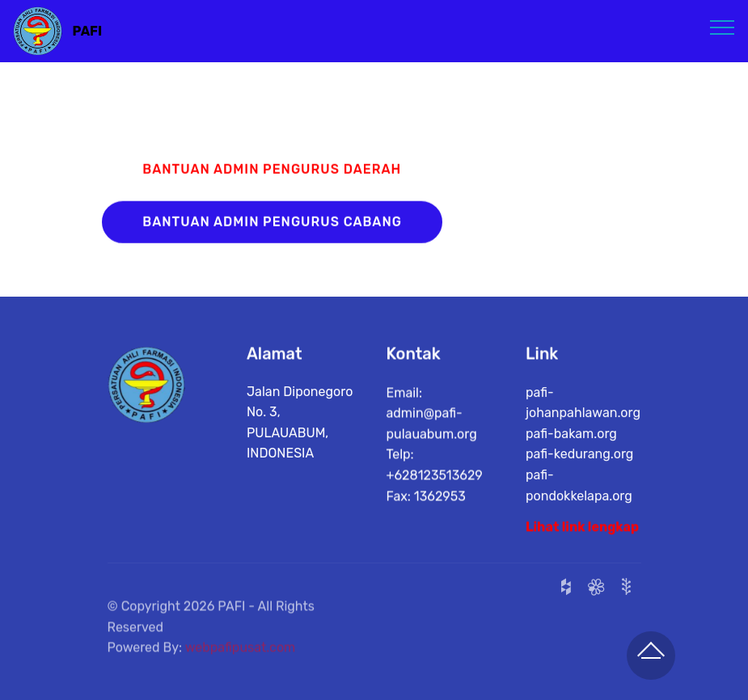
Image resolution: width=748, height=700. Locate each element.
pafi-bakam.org (571, 436)
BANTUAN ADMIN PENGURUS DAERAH (272, 170)
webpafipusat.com (241, 656)
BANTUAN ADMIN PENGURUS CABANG (272, 223)
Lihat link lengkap (582, 527)
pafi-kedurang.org (579, 457)
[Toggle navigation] (723, 27)
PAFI (88, 31)
